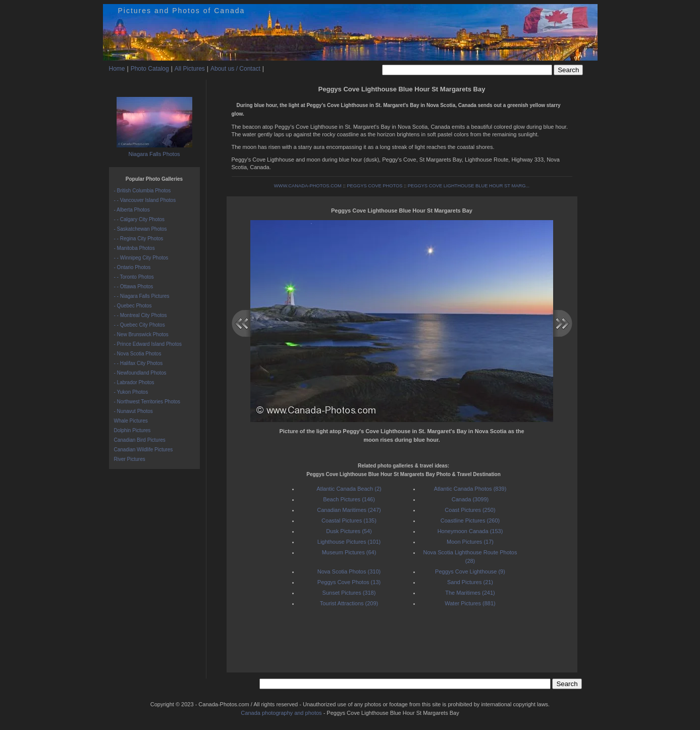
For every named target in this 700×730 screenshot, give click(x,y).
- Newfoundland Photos (140, 373)
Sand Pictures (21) (470, 582)
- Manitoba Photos (134, 248)
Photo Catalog (150, 69)
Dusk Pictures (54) (349, 531)
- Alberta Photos (132, 210)
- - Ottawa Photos (134, 286)
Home (117, 69)
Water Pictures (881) (470, 603)
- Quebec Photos (133, 306)
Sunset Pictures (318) (349, 593)
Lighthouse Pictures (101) (349, 542)
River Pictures (130, 459)
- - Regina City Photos (139, 239)
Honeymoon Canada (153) (470, 531)
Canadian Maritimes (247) (349, 510)
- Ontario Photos (132, 267)
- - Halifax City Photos (139, 363)
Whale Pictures (131, 421)
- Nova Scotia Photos (138, 354)
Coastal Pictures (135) (349, 520)
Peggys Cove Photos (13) (349, 582)
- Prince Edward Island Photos (148, 344)
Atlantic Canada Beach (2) (349, 489)
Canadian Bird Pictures (140, 440)
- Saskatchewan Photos (141, 229)
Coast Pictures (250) (470, 510)
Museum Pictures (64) (349, 552)
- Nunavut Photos (133, 411)
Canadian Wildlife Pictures (144, 450)
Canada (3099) (470, 499)
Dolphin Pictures (132, 430)
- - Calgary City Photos (140, 219)
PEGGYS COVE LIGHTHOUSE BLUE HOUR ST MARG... (469, 186)
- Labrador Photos (134, 382)
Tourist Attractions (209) (349, 603)
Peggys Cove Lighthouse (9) (470, 571)
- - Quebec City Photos (140, 325)
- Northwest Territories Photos (147, 402)
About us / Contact (235, 69)
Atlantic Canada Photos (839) (470, 489)
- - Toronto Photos (134, 277)
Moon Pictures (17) (470, 542)
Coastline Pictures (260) (470, 520)
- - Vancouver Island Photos (145, 200)
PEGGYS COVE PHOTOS (374, 186)
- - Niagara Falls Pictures (142, 296)
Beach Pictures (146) (349, 499)
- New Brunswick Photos (141, 334)
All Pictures (190, 69)
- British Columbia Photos (143, 191)
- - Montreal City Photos (141, 315)
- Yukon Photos (131, 392)
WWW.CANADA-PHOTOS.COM (308, 186)
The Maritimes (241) (470, 593)
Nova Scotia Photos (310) (349, 571)
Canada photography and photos (281, 713)
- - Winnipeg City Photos (141, 258)
